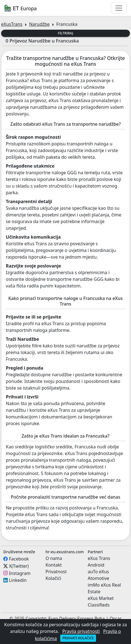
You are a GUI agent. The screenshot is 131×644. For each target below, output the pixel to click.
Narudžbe (39, 24)
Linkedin (18, 580)
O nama (54, 558)
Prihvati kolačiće (78, 638)
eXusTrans (12, 24)
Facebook (19, 559)
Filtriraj (66, 33)
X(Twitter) (19, 566)
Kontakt (54, 565)
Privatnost (56, 572)
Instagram (20, 573)
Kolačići (53, 578)
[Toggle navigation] (119, 8)
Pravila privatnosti (81, 631)
